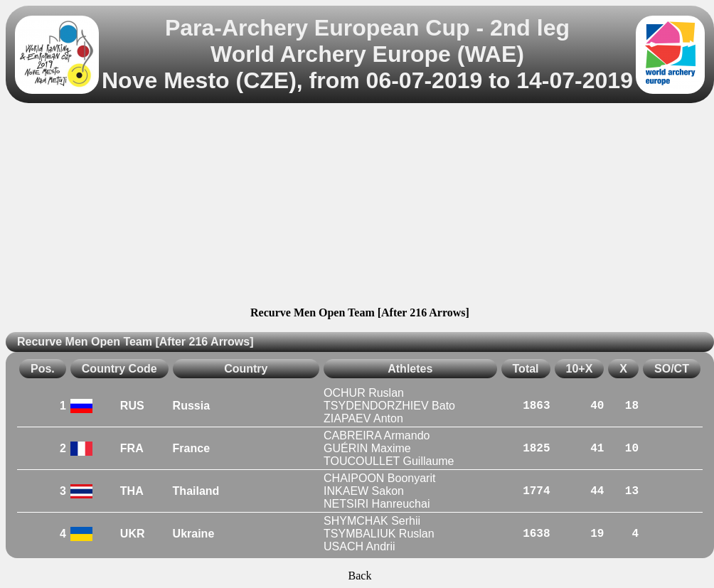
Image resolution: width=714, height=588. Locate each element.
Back (360, 576)
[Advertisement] (360, 207)
